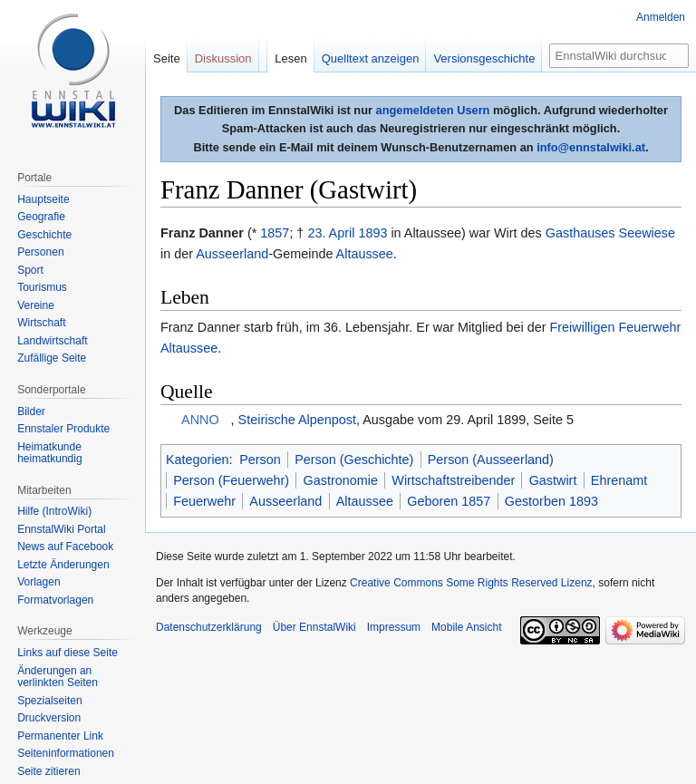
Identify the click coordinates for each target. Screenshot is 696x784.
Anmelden (661, 17)
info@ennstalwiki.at (591, 147)
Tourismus (42, 287)
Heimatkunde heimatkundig (49, 453)
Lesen (290, 58)
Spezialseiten (49, 701)
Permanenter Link (60, 736)
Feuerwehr (204, 501)
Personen (40, 252)
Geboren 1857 (449, 501)
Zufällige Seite (52, 358)
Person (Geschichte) (354, 460)
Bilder (31, 411)
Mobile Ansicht (466, 627)
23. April (331, 233)
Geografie (41, 217)
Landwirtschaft (52, 341)
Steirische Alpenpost (297, 420)
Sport (30, 270)
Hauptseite (43, 199)
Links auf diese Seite (68, 653)
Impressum (394, 627)
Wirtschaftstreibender (453, 480)
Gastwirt (553, 480)
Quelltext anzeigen (371, 58)
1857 (275, 233)
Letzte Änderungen (63, 565)
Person (260, 460)
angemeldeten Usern (433, 110)
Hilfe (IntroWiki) (54, 511)
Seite (167, 58)
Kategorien (198, 460)
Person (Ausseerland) (491, 460)
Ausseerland (232, 254)
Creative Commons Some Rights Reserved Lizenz (471, 583)
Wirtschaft (41, 323)
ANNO (200, 420)
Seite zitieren (48, 771)
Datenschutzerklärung (209, 627)
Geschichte (44, 235)
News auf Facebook (65, 547)
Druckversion (49, 718)
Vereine (36, 305)
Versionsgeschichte (484, 58)
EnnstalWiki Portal (61, 529)
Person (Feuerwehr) (231, 480)
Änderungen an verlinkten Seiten (58, 677)
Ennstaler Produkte (63, 429)
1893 (372, 233)
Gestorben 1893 (551, 501)
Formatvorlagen (55, 600)
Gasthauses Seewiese (610, 233)
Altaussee (365, 254)
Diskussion (223, 58)
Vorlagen (39, 582)
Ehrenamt (619, 480)
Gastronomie (341, 480)
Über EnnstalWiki (314, 627)
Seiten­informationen (66, 753)
